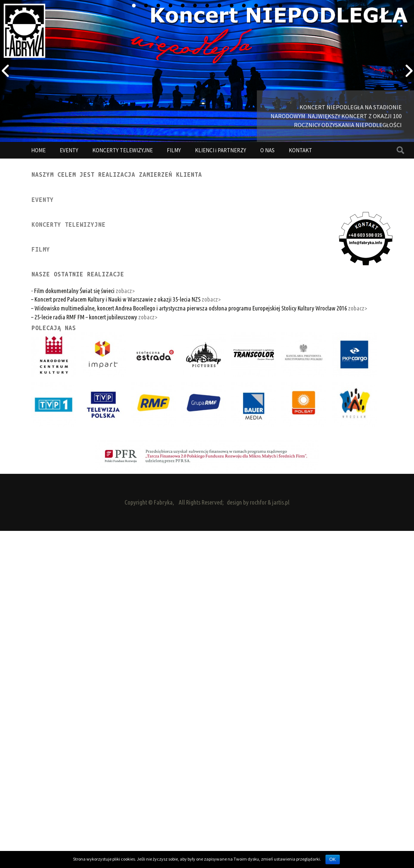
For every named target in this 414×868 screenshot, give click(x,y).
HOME (38, 150)
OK (333, 859)
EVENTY (69, 150)
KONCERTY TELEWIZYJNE (122, 150)
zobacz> (125, 608)
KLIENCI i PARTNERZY (221, 150)
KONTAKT (300, 150)
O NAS (267, 150)
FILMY (174, 150)
